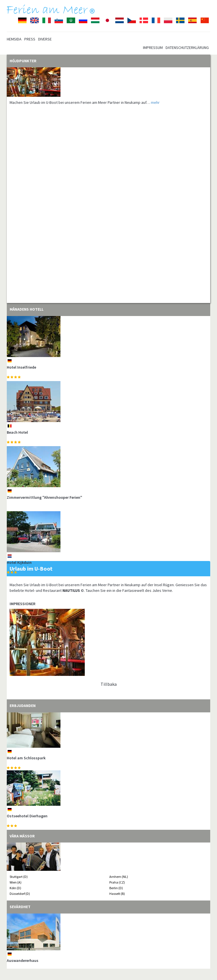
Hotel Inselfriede (21, 367)
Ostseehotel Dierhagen (27, 816)
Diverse (45, 39)
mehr (155, 102)
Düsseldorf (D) (20, 894)
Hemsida (14, 39)
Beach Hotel (17, 432)
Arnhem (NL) (119, 877)
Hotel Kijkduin (19, 562)
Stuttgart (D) (19, 877)
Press (30, 39)
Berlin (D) (116, 888)
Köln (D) (15, 888)
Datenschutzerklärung (187, 48)
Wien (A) (16, 882)
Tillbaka (109, 684)
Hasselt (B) (117, 894)
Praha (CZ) (117, 882)
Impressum (153, 48)
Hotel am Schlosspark (26, 758)
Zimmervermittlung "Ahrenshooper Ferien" (45, 497)
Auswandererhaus (23, 960)
